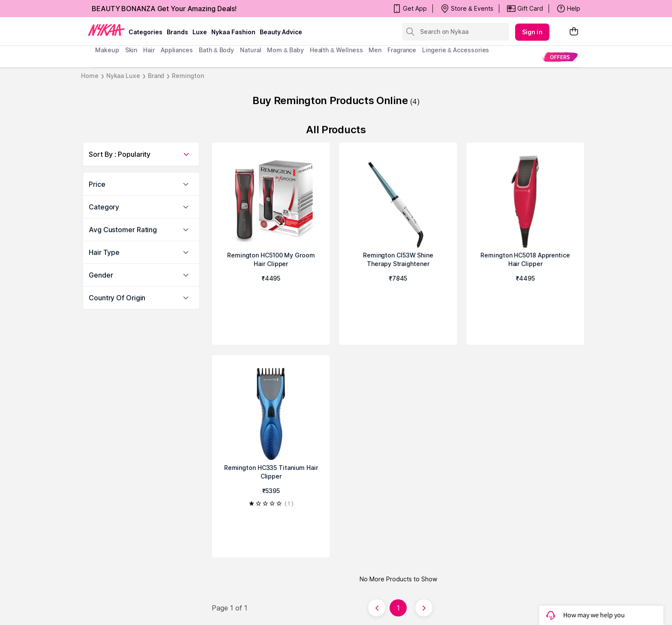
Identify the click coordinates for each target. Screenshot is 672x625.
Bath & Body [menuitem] (216, 50)
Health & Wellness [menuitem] (336, 50)
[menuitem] (560, 57)
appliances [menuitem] (177, 50)
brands (177, 32)
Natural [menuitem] (250, 50)
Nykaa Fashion (233, 32)
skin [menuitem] (131, 50)
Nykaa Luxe (123, 76)
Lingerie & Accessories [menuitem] (456, 50)
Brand (156, 76)
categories (145, 32)
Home (90, 76)
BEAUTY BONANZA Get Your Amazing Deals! (164, 9)
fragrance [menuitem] (402, 50)
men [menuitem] (375, 50)
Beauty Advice (281, 32)
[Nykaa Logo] (106, 30)
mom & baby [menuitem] (285, 50)
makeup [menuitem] (107, 50)
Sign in (532, 32)
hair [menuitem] (149, 50)
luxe (200, 32)
